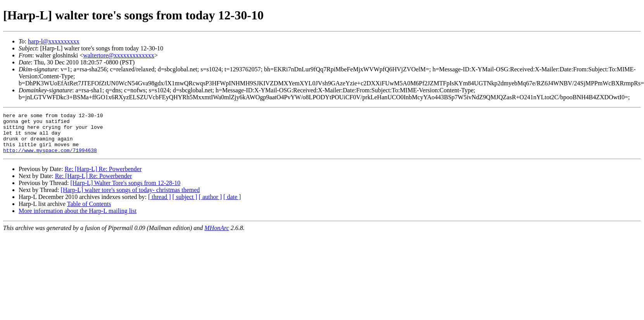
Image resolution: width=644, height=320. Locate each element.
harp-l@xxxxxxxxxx (54, 41)
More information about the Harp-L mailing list (78, 219)
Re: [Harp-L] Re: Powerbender (103, 177)
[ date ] (232, 205)
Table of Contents (89, 212)
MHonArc (217, 236)
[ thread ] (160, 205)
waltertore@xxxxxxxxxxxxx (119, 55)
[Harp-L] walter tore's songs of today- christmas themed (130, 198)
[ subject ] (185, 205)
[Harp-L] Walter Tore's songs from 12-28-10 (125, 191)
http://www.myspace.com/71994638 (50, 158)
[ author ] (211, 205)
